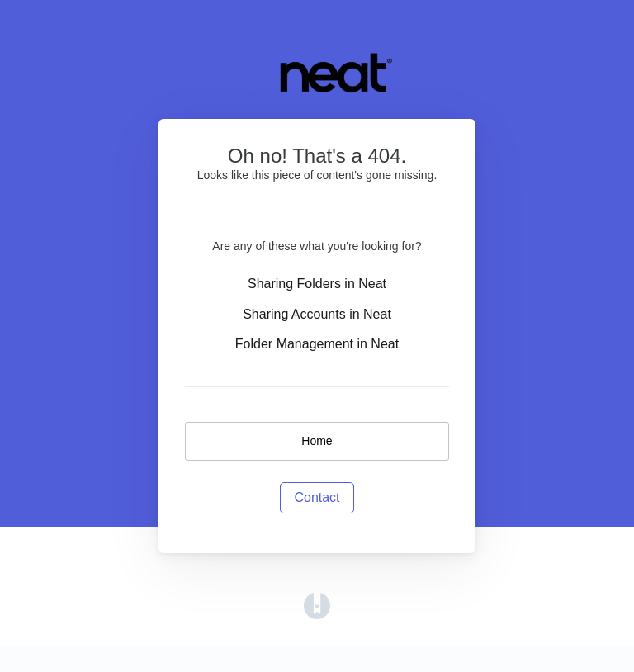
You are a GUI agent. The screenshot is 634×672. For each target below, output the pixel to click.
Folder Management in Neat (317, 344)
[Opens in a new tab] (317, 605)
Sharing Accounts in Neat (317, 314)
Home (317, 441)
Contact (317, 497)
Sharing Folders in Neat (317, 284)
